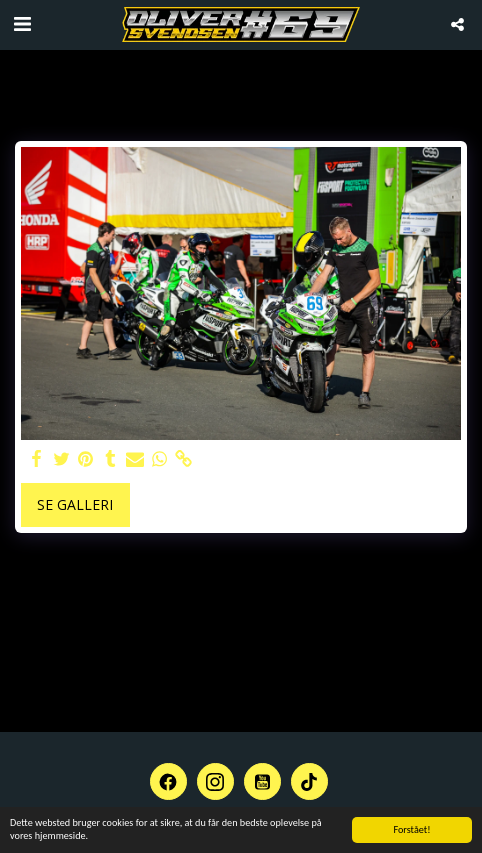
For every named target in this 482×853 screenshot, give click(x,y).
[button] (22, 23)
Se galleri (75, 504)
